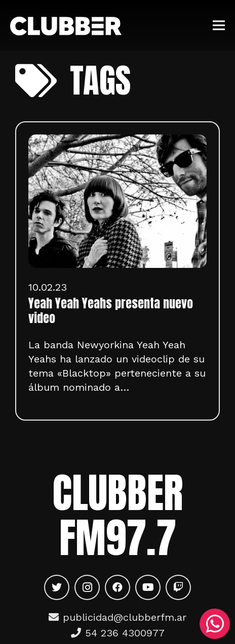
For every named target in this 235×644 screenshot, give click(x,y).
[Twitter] (57, 587)
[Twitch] (178, 587)
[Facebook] (117, 587)
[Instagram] (87, 587)
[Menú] (219, 25)
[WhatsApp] (215, 624)
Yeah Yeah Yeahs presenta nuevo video (111, 311)
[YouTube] (148, 587)
